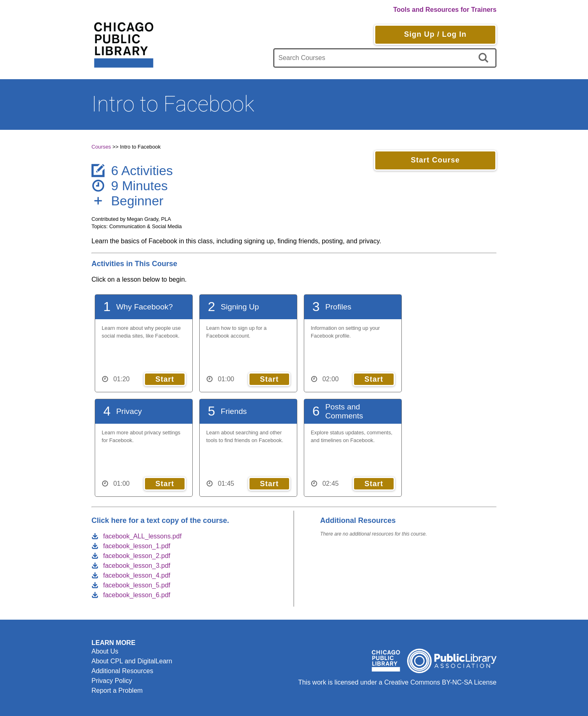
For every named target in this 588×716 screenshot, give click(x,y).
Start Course (435, 160)
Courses (101, 147)
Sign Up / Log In (435, 34)
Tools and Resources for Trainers (445, 10)
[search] (485, 58)
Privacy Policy (112, 681)
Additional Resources (122, 671)
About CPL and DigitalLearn (132, 661)
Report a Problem (117, 690)
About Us (105, 651)
